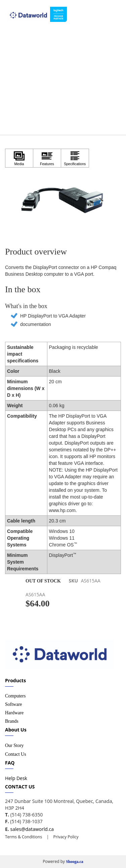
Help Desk (16, 778)
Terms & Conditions (24, 837)
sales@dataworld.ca (32, 829)
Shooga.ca (75, 862)
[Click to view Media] (19, 158)
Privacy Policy (65, 837)
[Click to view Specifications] (75, 158)
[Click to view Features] (47, 158)
